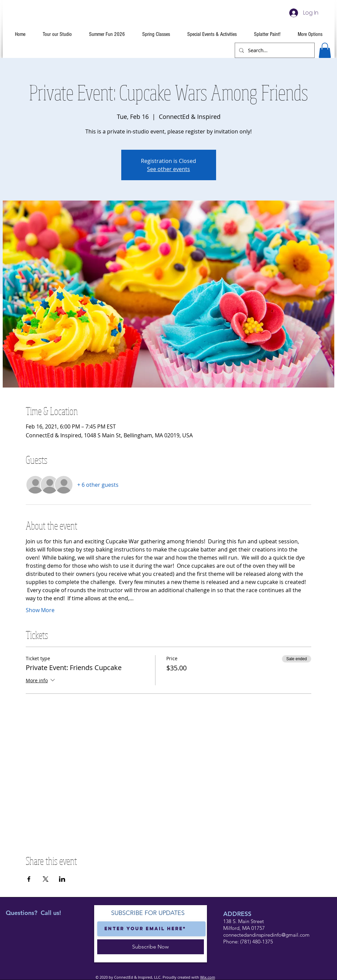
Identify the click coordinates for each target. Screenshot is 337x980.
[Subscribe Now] (151, 947)
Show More (40, 610)
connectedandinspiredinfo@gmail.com (266, 935)
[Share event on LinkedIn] (62, 879)
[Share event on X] (46, 879)
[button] (325, 50)
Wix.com (208, 977)
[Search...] (274, 50)
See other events (168, 169)
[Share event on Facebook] (29, 879)
